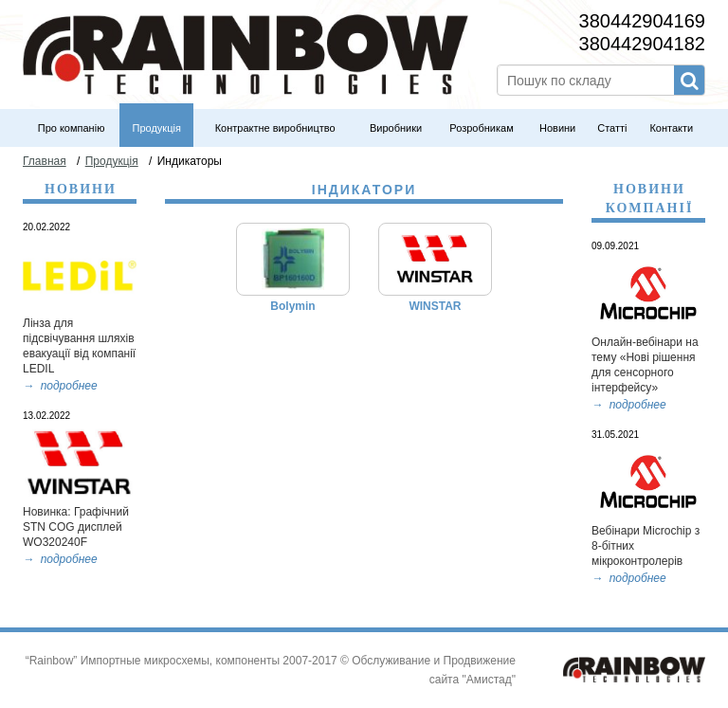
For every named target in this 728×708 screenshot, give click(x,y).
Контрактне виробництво (275, 128)
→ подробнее (629, 405)
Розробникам (481, 128)
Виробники (396, 128)
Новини (557, 128)
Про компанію (72, 128)
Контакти (671, 128)
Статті (612, 128)
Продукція (157, 128)
